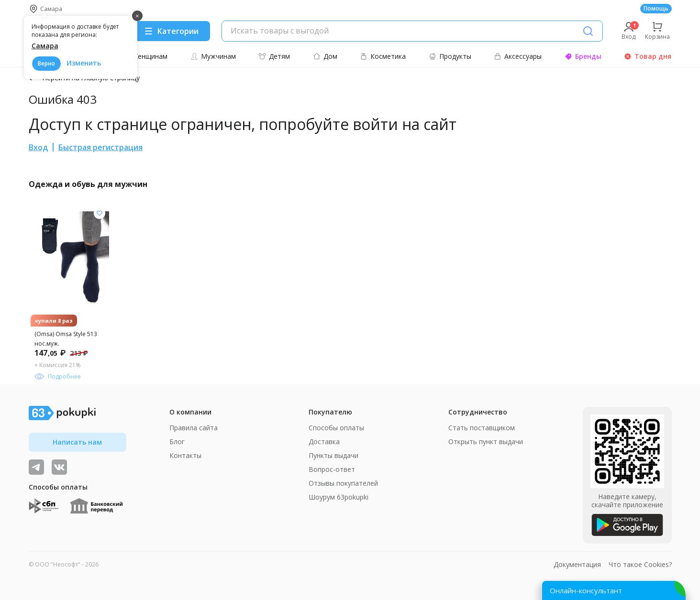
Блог (177, 442)
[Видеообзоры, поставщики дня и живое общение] (36, 467)
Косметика (383, 56)
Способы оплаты (336, 428)
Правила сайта (194, 428)
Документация (577, 564)
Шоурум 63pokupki (339, 497)
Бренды (583, 56)
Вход (38, 147)
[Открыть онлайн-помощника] (614, 590)
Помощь (656, 8)
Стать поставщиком (482, 428)
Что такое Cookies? (640, 564)
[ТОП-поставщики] (59, 467)
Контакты (185, 455)
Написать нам (77, 442)
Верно (46, 63)
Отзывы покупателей (343, 483)
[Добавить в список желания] (100, 213)
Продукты (450, 56)
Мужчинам (213, 56)
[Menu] (171, 31)
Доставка (324, 442)
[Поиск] (588, 31)
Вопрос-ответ (332, 469)
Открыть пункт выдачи (486, 442)
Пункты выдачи (333, 455)
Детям (274, 56)
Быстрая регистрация (100, 147)
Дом (325, 56)
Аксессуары (518, 56)
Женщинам (145, 56)
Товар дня (648, 56)
